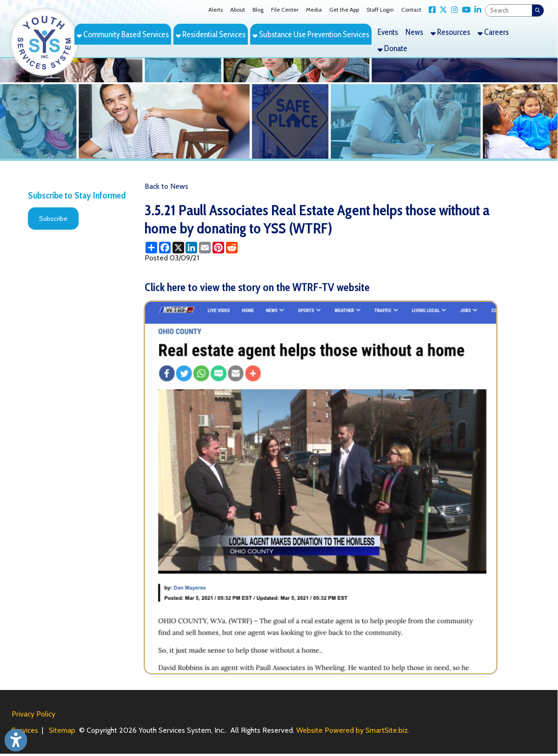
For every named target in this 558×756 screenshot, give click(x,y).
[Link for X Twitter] (442, 10)
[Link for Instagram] (453, 10)
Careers (493, 32)
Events (388, 32)
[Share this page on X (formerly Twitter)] (178, 248)
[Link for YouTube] (464, 10)
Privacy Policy (33, 714)
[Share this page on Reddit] (232, 248)
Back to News (166, 186)
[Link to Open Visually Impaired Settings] (16, 740)
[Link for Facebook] (430, 10)
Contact (411, 10)
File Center (285, 10)
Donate (392, 48)
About (238, 10)
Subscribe (53, 219)
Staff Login (380, 10)
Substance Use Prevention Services (311, 34)
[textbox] (509, 10)
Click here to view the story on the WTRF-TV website (257, 287)
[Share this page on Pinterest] (218, 248)
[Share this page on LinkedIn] (191, 248)
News (414, 32)
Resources (450, 32)
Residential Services (211, 34)
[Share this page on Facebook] (165, 248)
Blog (258, 10)
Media (314, 10)
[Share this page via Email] (205, 248)
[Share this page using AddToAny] (151, 248)
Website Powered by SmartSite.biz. (353, 730)
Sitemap (62, 730)
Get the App (344, 10)
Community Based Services (123, 34)
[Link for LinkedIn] (476, 10)
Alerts (216, 10)
